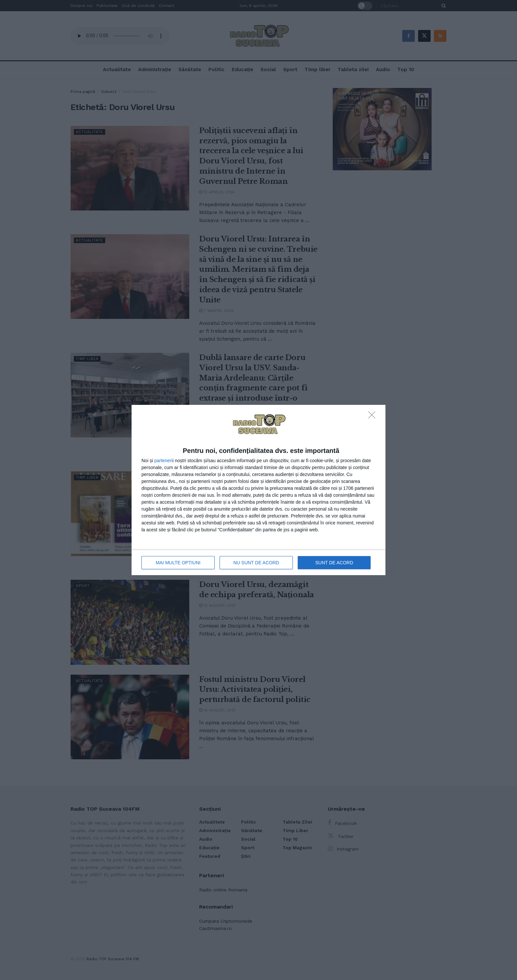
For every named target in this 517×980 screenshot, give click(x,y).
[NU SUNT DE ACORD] (374, 417)
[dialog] (258, 490)
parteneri (163, 461)
